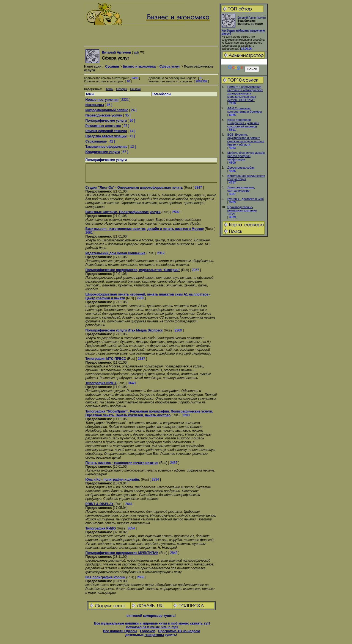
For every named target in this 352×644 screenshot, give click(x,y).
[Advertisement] (244, 324)
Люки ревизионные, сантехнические (241, 189)
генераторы (154, 635)
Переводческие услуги (104, 115)
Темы (109, 89)
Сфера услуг (170, 66)
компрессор (153, 616)
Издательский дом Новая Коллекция (116, 253)
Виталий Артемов (116, 52)
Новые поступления (102, 100)
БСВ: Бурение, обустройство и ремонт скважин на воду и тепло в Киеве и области (246, 140)
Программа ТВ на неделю (179, 631)
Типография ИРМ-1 (101, 383)
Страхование (96, 141)
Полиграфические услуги (106, 121)
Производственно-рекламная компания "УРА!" (242, 210)
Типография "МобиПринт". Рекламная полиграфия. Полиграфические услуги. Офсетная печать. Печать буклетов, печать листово (149, 413)
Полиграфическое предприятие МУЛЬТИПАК (122, 553)
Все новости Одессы (120, 631)
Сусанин (112, 66)
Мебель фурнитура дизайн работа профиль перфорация (246, 156)
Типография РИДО (101, 528)
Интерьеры (95, 105)
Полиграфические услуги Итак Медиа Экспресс (124, 330)
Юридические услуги (103, 152)
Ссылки (135, 89)
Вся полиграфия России (105, 577)
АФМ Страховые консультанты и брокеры (245, 110)
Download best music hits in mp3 (152, 627)
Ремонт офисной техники (106, 131)
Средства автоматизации (106, 136)
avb (136, 52)
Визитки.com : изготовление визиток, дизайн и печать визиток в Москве (145, 229)
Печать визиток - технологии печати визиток (122, 463)
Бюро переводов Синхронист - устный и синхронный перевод (243, 123)
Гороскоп (148, 631)
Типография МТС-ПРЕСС (106, 359)
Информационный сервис (107, 110)
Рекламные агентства (103, 126)
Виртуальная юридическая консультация (246, 177)
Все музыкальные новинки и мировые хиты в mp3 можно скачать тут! (152, 623)
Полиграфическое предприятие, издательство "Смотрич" (133, 270)
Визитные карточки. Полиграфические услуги (123, 212)
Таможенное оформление (107, 147)
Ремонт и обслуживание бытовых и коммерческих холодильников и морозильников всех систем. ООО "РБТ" (245, 93)
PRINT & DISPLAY (100, 504)
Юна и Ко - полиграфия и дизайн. (113, 479)
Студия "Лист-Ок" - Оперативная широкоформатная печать (134, 188)
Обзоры (122, 89)
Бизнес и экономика (139, 66)
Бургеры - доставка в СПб (246, 199)
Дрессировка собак (241, 168)
